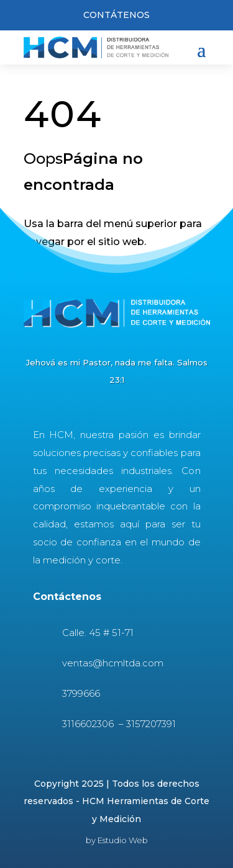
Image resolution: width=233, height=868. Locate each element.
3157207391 (151, 724)
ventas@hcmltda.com (113, 663)
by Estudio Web (117, 840)
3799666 (81, 693)
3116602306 (89, 724)
